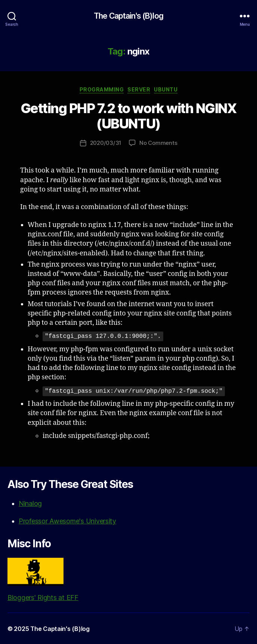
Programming (102, 89)
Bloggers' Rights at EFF (43, 579)
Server (139, 89)
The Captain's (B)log (128, 16)
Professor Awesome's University (67, 521)
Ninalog (30, 503)
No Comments (158, 143)
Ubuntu (166, 89)
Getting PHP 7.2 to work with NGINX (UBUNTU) (128, 116)
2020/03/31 (106, 143)
